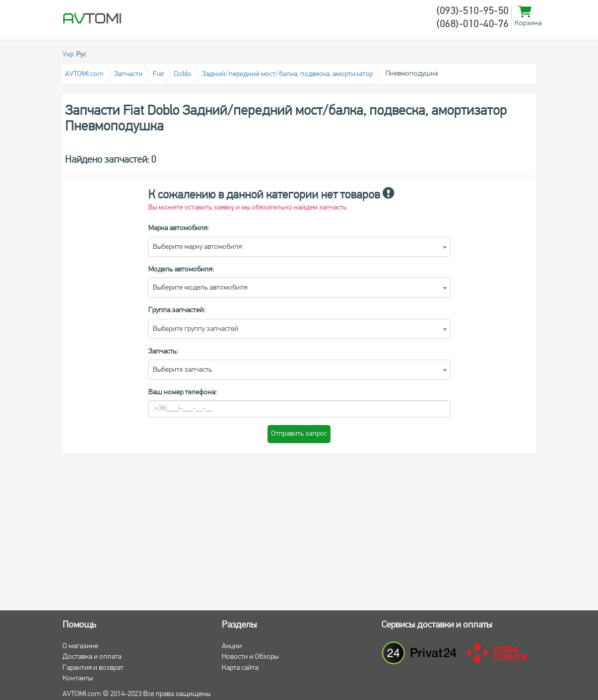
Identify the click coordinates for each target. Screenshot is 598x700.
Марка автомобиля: (178, 228)
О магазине (80, 646)
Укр (68, 55)
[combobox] (299, 247)
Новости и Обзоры (250, 657)
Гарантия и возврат (93, 668)
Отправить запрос (299, 434)
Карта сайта (240, 668)
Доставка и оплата (92, 657)
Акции (232, 646)
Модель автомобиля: (181, 270)
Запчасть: (163, 352)
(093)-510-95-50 (473, 12)
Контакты (78, 679)
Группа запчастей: (177, 310)
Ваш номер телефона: (182, 393)
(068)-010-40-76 (473, 25)
